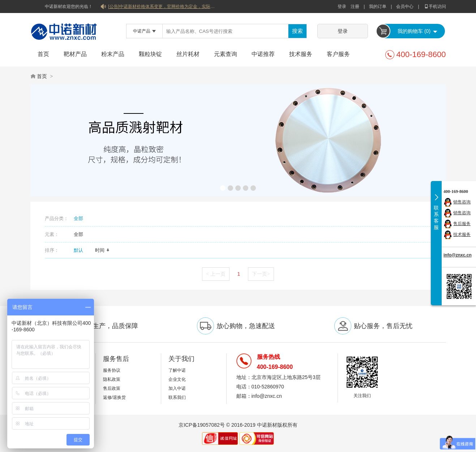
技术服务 (301, 54)
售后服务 (462, 224)
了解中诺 (177, 370)
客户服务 (338, 54)
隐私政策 (112, 379)
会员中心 (405, 7)
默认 (81, 250)
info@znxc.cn (458, 255)
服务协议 (112, 370)
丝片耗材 (188, 54)
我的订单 (378, 7)
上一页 (216, 274)
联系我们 (177, 397)
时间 (102, 250)
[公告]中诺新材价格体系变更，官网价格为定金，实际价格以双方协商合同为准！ (162, 7)
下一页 (261, 274)
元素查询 (226, 54)
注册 (355, 7)
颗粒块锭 (150, 54)
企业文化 (177, 379)
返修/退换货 (114, 397)
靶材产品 (75, 54)
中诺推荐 (263, 54)
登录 (342, 7)
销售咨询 (462, 202)
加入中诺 (177, 388)
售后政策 (112, 388)
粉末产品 (113, 54)
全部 (78, 218)
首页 (43, 54)
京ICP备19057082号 (202, 425)
